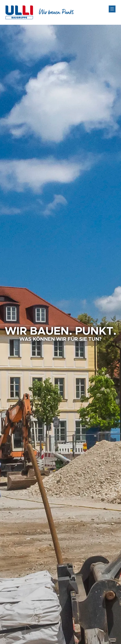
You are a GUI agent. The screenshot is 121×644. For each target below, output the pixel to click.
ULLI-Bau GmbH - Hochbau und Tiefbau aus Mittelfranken (19, 12)
